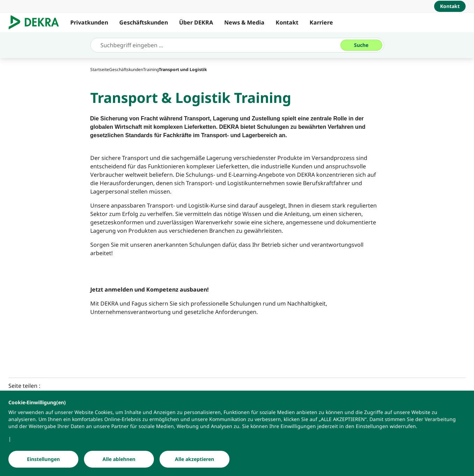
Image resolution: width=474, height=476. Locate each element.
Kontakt (287, 22)
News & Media (244, 22)
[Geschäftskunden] (126, 69)
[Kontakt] (450, 6)
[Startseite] (100, 69)
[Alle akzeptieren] (194, 460)
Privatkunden (89, 22)
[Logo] (37, 22)
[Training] (151, 69)
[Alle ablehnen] (119, 460)
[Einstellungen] (43, 460)
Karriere (321, 22)
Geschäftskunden (144, 22)
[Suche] (361, 45)
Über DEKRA (196, 22)
